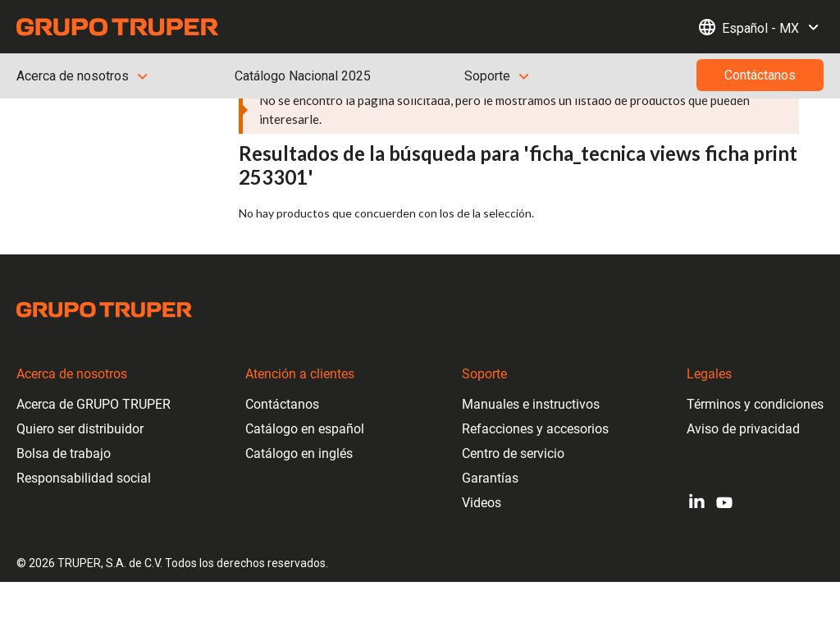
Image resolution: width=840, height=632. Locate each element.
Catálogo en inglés (299, 453)
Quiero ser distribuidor (80, 429)
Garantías (490, 478)
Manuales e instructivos (531, 404)
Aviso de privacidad (743, 429)
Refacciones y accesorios (535, 429)
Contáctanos (282, 404)
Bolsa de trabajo (64, 453)
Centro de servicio (513, 453)
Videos (482, 503)
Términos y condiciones (755, 404)
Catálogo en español (305, 429)
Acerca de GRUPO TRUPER (94, 404)
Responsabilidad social (84, 478)
